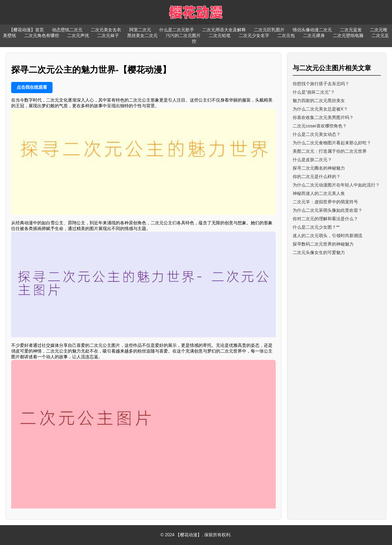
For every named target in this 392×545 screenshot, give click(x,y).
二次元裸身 (314, 36)
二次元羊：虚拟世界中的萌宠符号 (325, 202)
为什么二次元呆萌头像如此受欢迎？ (327, 210)
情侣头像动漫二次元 (312, 30)
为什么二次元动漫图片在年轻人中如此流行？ (336, 185)
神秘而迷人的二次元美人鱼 (319, 193)
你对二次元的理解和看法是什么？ (325, 219)
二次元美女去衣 (106, 30)
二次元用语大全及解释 (224, 30)
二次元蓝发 (351, 30)
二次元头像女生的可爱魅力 (319, 252)
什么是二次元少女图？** (316, 227)
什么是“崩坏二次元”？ (314, 92)
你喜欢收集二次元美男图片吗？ (323, 117)
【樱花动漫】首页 (26, 30)
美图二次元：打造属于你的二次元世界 (330, 151)
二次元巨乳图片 (269, 30)
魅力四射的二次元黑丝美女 (319, 101)
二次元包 (286, 36)
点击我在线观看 (32, 87)
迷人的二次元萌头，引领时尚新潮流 (327, 236)
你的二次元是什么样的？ (317, 177)
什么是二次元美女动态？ (317, 134)
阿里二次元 (140, 30)
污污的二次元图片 (183, 36)
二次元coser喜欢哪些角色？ (320, 126)
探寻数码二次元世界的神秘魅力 (323, 244)
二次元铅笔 (220, 36)
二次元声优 (78, 36)
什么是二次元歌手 (177, 30)
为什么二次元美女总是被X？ (320, 109)
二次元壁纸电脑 (348, 36)
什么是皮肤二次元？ (312, 160)
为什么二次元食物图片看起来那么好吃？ (332, 143)
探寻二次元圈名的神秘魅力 (319, 168)
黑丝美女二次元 (142, 36)
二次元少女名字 (254, 36)
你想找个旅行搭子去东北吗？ (321, 84)
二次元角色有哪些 (42, 36)
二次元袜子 (108, 36)
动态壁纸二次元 (67, 30)
